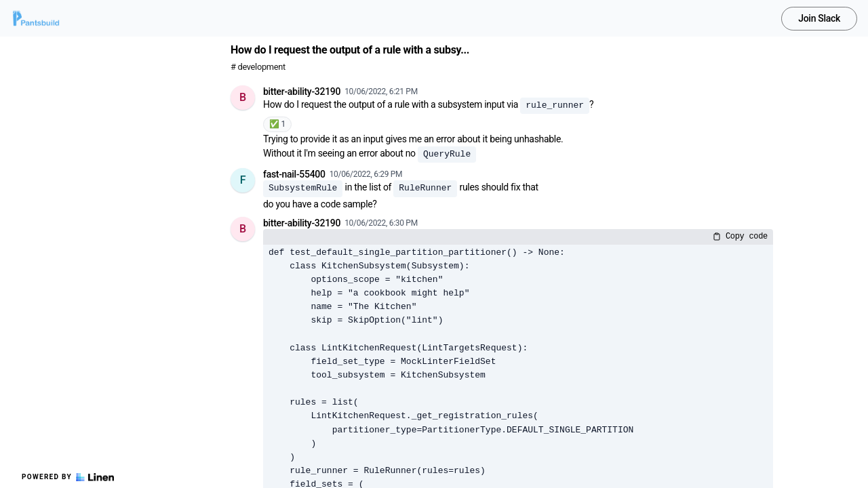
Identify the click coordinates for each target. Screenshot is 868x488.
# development (258, 67)
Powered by (68, 477)
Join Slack (819, 18)
